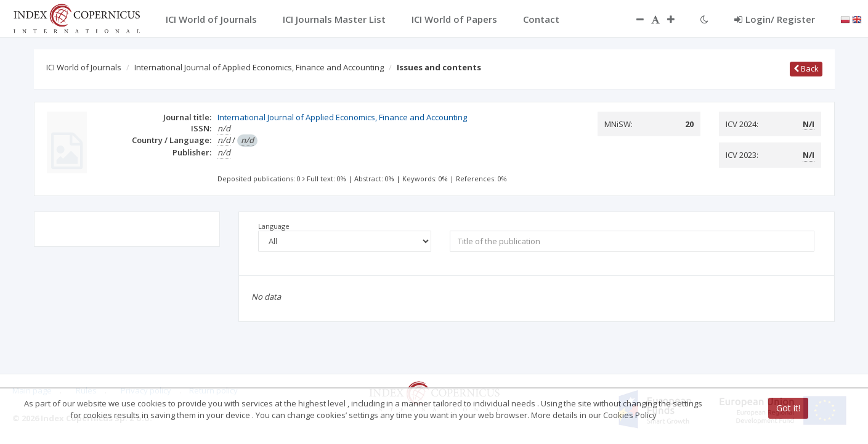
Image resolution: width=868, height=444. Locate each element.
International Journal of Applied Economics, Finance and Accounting (259, 67)
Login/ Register (775, 19)
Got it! (788, 408)
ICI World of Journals (84, 67)
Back (806, 68)
